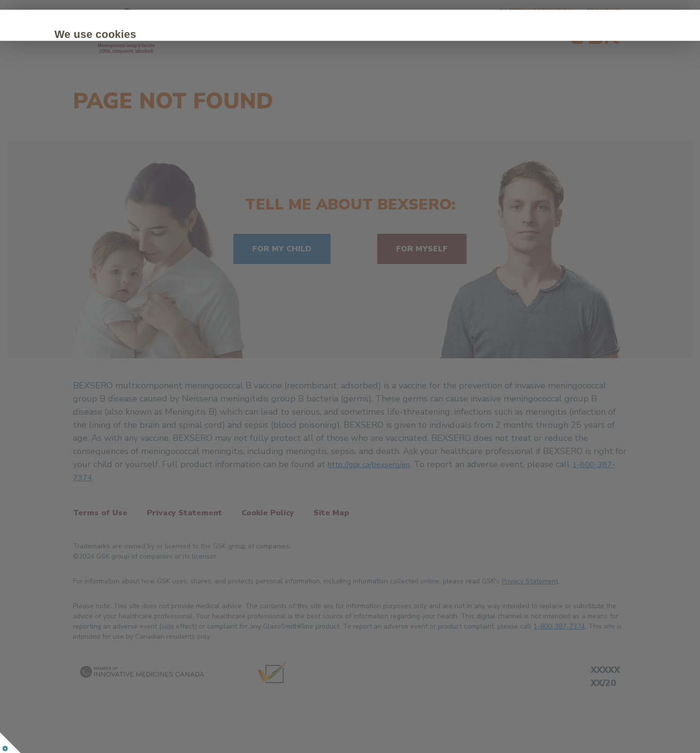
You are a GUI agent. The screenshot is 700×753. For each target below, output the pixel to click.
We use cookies (140, 34)
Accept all (131, 118)
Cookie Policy (124, 88)
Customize (198, 118)
